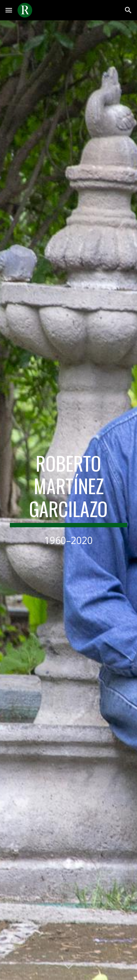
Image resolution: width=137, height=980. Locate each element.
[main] (69, 500)
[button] (9, 10)
